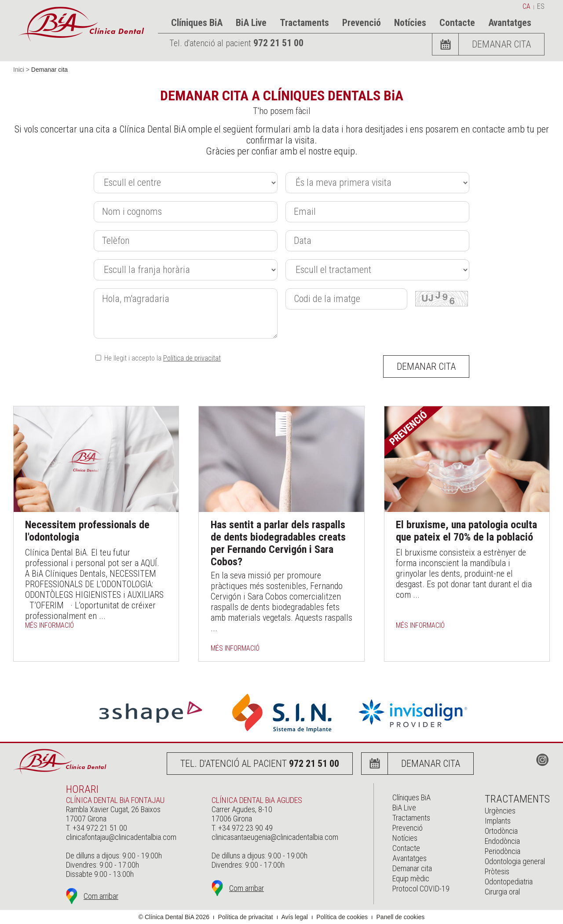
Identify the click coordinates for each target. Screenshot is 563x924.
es (541, 6)
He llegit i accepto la (158, 358)
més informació (49, 625)
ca (526, 6)
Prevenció (362, 23)
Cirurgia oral (502, 892)
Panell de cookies (401, 917)
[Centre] (186, 183)
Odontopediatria (509, 882)
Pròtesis (497, 871)
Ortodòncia (501, 831)
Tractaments (304, 23)
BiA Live (251, 23)
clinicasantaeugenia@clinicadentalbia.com (275, 837)
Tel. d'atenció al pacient (260, 764)
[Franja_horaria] (186, 270)
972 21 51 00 (278, 43)
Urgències (500, 811)
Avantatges (510, 23)
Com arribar (101, 896)
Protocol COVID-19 (421, 889)
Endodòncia (502, 841)
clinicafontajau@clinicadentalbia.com (121, 837)
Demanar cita (501, 44)
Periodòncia (503, 851)
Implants (498, 821)
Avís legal (294, 917)
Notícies (410, 23)
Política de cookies (342, 917)
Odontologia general (515, 861)
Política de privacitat (192, 358)
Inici (19, 70)
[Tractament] (377, 270)
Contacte (457, 23)
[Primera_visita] (377, 183)
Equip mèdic (411, 878)
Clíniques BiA (197, 23)
